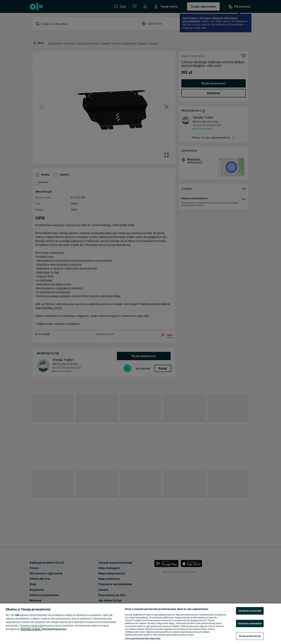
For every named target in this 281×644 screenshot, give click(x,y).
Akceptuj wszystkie (250, 611)
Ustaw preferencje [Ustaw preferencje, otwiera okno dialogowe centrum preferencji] (250, 636)
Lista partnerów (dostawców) (143, 638)
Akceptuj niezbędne (250, 623)
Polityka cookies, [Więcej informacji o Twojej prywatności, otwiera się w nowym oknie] (31, 629)
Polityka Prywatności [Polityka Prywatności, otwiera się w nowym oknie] (54, 629)
